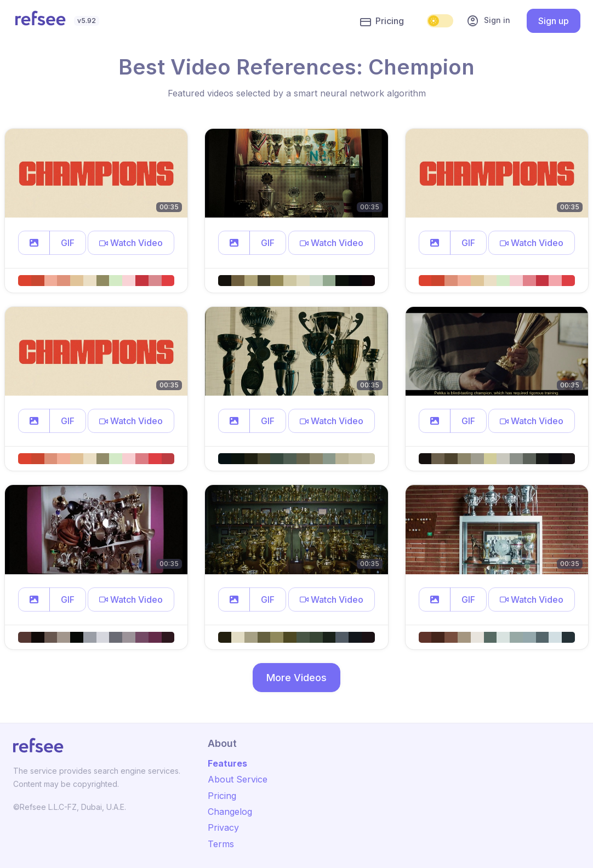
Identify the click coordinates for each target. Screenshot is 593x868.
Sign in (488, 21)
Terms (221, 844)
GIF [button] (68, 243)
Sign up (554, 21)
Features (227, 763)
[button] (34, 243)
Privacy (223, 827)
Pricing (382, 21)
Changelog (230, 812)
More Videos (297, 678)
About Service (238, 779)
